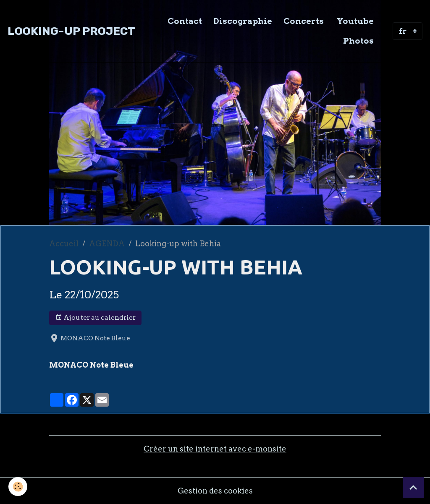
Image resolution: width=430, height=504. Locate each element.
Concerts (304, 21)
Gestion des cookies (215, 491)
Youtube (354, 21)
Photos (358, 41)
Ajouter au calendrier (96, 318)
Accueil (64, 244)
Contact (185, 21)
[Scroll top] (413, 487)
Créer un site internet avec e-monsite (215, 449)
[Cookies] (18, 487)
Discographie (243, 21)
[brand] (71, 31)
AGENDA (107, 244)
